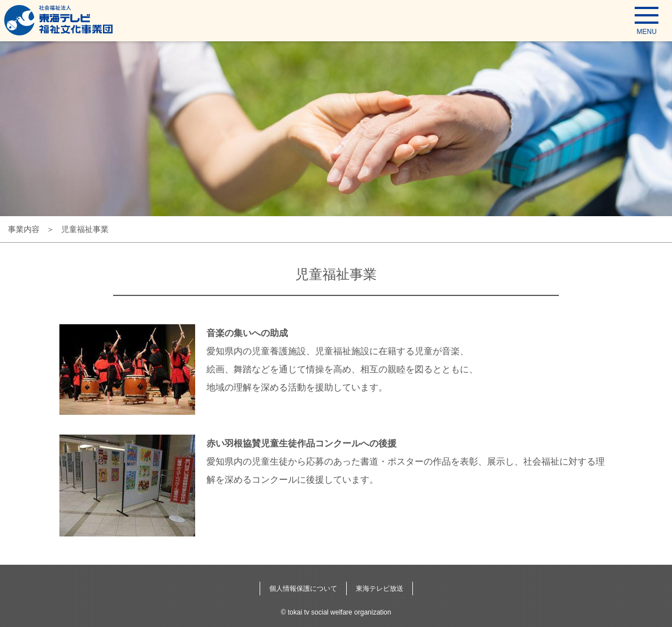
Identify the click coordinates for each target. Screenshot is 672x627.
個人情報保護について (303, 589)
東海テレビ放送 (380, 589)
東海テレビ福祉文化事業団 (59, 20)
